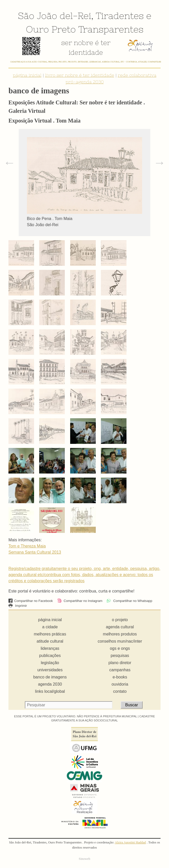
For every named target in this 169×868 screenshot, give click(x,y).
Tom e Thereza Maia (27, 546)
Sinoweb (85, 859)
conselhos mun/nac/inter (120, 641)
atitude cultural (50, 641)
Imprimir (18, 606)
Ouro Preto (51, 29)
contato (120, 691)
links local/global (50, 691)
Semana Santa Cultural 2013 (35, 552)
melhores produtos (120, 634)
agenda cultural (120, 627)
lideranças (50, 648)
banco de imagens (50, 677)
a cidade (50, 627)
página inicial (27, 75)
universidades (50, 670)
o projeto (120, 620)
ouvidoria (120, 684)
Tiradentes (120, 16)
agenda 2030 (50, 684)
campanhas (120, 670)
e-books (120, 677)
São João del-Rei (55, 16)
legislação (50, 663)
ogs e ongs (120, 648)
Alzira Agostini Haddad (130, 842)
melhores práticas (50, 634)
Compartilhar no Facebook (31, 601)
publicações (50, 656)
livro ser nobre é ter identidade (80, 75)
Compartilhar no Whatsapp (129, 601)
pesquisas (120, 656)
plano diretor (120, 663)
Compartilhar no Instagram (80, 601)
